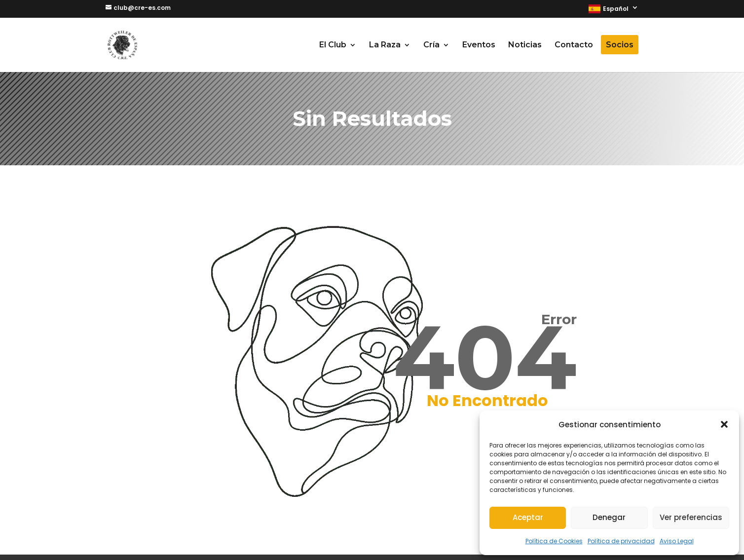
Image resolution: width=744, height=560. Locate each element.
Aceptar (528, 517)
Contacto (574, 45)
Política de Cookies (554, 541)
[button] (724, 424)
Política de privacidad (621, 541)
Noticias (525, 45)
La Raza (385, 45)
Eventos (479, 45)
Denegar (609, 517)
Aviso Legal (677, 541)
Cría (431, 45)
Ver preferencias (691, 517)
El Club (333, 45)
